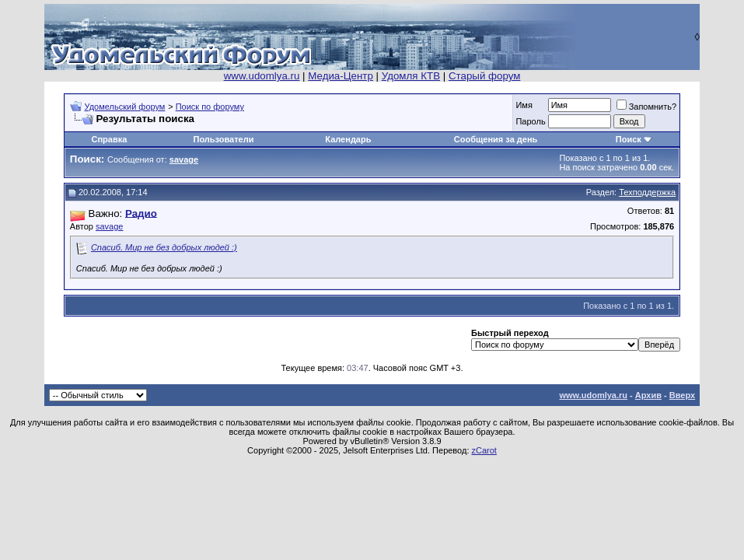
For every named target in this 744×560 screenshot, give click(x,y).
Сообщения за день (496, 139)
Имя (524, 105)
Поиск (629, 139)
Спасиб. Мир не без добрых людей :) (164, 247)
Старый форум (484, 76)
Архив (648, 395)
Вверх (682, 395)
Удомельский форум (125, 107)
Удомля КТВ (411, 76)
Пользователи (223, 139)
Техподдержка (647, 192)
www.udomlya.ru (262, 76)
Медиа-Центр (341, 76)
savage (109, 226)
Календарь (348, 139)
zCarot (484, 450)
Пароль (530, 121)
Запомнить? (647, 107)
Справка (109, 139)
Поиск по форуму (210, 107)
